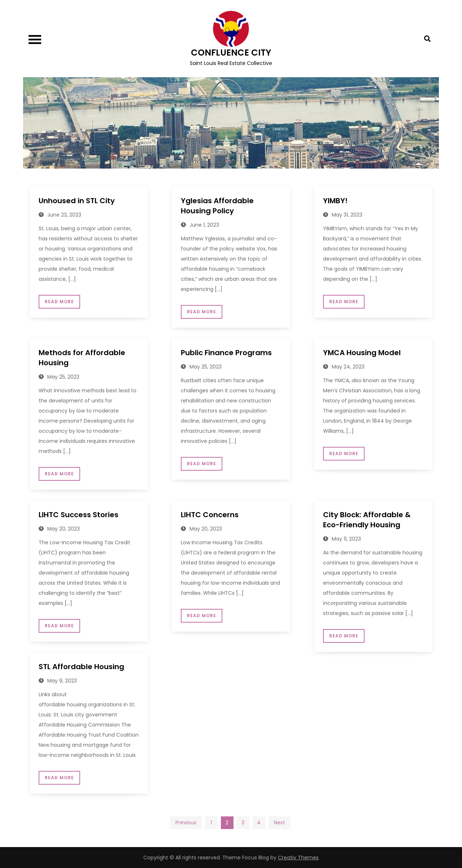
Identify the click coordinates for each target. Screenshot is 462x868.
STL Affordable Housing (81, 667)
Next (280, 823)
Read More (59, 302)
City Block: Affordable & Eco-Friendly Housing (367, 520)
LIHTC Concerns (210, 515)
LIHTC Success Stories (79, 515)
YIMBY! (335, 201)
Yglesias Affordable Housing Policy (217, 206)
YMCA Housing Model (362, 353)
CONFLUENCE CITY (231, 53)
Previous (186, 823)
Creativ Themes (298, 858)
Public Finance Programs (226, 353)
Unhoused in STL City (77, 201)
